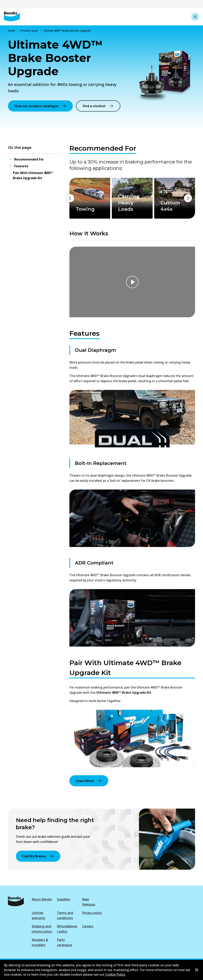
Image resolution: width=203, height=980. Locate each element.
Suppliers (64, 899)
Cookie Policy (115, 974)
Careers (88, 926)
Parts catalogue (64, 942)
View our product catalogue (40, 106)
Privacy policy (92, 913)
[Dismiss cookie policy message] (197, 970)
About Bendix (42, 899)
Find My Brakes (38, 856)
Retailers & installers (40, 942)
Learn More (89, 781)
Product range (29, 31)
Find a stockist (98, 106)
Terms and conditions (65, 915)
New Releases (89, 902)
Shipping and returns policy (42, 929)
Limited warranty (38, 915)
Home (11, 31)
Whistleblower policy (67, 929)
